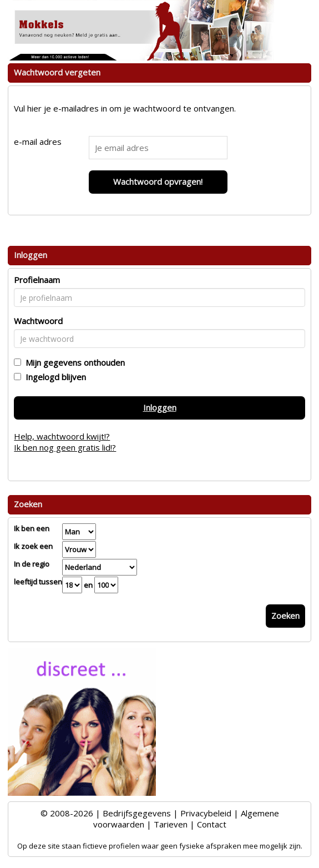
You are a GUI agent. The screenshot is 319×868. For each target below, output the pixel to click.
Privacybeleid (206, 813)
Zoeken (285, 615)
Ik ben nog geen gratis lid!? (65, 447)
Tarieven (171, 824)
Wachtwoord (38, 321)
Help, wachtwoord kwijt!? (62, 436)
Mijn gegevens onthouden (73, 362)
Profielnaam (37, 280)
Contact (212, 824)
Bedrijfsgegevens (137, 813)
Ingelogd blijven (54, 377)
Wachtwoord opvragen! (158, 181)
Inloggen (160, 407)
